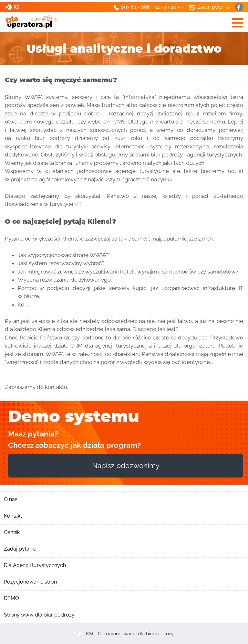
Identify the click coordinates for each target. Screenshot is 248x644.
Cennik (12, 532)
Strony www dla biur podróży (39, 615)
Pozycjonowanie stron (30, 582)
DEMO (11, 598)
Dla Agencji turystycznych (35, 565)
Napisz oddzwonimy (126, 466)
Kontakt (13, 516)
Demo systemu (74, 416)
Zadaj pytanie (20, 549)
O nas (11, 499)
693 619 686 (135, 7)
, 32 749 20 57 (167, 7)
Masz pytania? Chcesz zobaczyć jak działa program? (74, 439)
